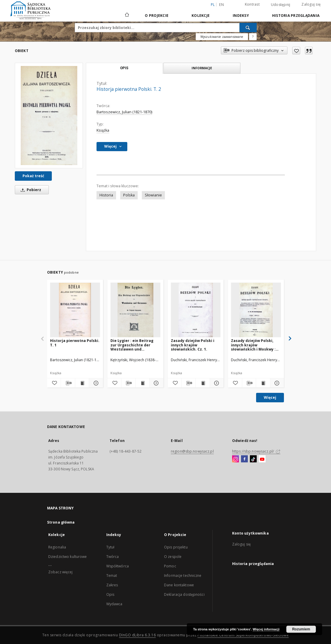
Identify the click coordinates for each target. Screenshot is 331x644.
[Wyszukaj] (248, 28)
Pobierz (30, 190)
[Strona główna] (127, 15)
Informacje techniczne (183, 576)
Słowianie (153, 195)
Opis (110, 594)
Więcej (270, 397)
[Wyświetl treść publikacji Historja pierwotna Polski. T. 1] (82, 383)
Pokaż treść (33, 176)
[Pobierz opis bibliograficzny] (68, 383)
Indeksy (241, 16)
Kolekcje (201, 16)
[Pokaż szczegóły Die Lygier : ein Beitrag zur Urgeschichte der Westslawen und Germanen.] (155, 383)
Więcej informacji (266, 629)
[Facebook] (244, 459)
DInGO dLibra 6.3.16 (138, 635)
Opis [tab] (124, 68)
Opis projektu (176, 547)
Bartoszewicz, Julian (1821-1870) (124, 112)
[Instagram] (236, 459)
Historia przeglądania (296, 16)
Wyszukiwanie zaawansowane (222, 37)
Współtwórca (118, 566)
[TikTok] (253, 459)
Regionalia (57, 547)
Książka (103, 130)
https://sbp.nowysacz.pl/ (256, 451)
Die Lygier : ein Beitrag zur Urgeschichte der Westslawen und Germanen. (132, 345)
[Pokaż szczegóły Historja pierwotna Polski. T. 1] (95, 383)
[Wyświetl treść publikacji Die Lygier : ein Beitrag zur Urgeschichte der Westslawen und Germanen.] (142, 383)
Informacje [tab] (202, 68)
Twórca (113, 557)
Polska (129, 195)
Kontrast (252, 4)
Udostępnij (281, 5)
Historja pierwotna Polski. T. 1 (75, 343)
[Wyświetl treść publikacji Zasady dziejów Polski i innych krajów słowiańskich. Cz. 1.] (203, 383)
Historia (106, 195)
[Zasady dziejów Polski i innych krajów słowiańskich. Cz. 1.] (196, 310)
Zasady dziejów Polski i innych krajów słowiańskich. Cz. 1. (193, 345)
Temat (112, 576)
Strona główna (61, 522)
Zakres (112, 585)
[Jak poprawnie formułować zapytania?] (253, 37)
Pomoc (170, 566)
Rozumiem (301, 629)
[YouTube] (262, 459)
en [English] (221, 5)
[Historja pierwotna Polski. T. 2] (49, 116)
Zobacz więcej (61, 572)
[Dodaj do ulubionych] (296, 51)
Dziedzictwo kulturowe (68, 557)
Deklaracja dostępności (184, 594)
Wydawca (114, 604)
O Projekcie (157, 16)
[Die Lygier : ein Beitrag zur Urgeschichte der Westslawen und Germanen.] (135, 310)
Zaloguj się (311, 4)
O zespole (173, 557)
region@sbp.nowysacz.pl (192, 451)
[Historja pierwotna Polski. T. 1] (75, 310)
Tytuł (110, 547)
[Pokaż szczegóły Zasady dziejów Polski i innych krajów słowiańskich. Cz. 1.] (216, 383)
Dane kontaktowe (179, 585)
